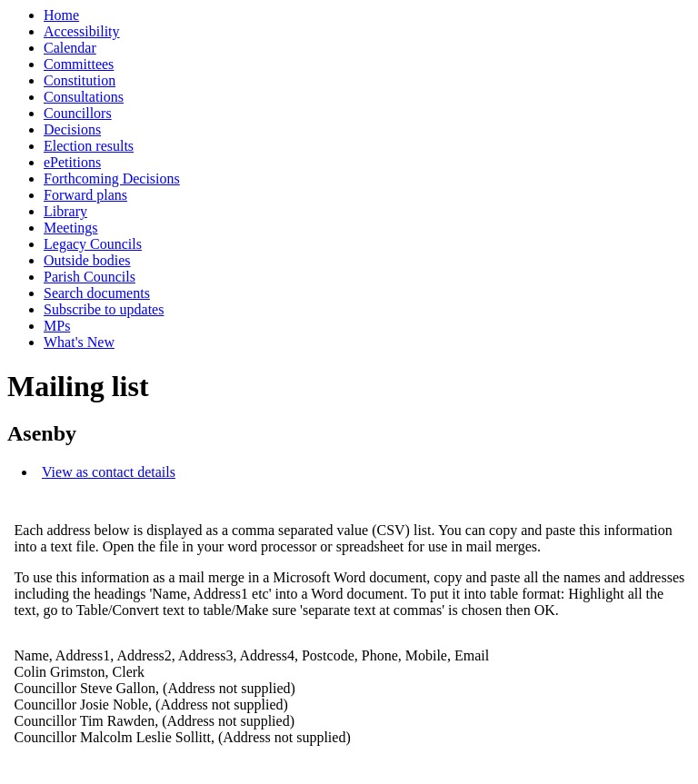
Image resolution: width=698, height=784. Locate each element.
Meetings (71, 228)
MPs (57, 326)
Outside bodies (87, 260)
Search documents (97, 293)
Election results (89, 146)
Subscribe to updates (104, 309)
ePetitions (72, 162)
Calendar (70, 48)
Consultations (84, 97)
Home (61, 15)
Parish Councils (90, 277)
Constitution (80, 80)
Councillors (78, 113)
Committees (79, 64)
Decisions (72, 129)
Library (65, 211)
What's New (79, 342)
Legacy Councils (93, 244)
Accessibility (82, 31)
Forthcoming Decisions (112, 179)
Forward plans (85, 195)
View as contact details (109, 472)
